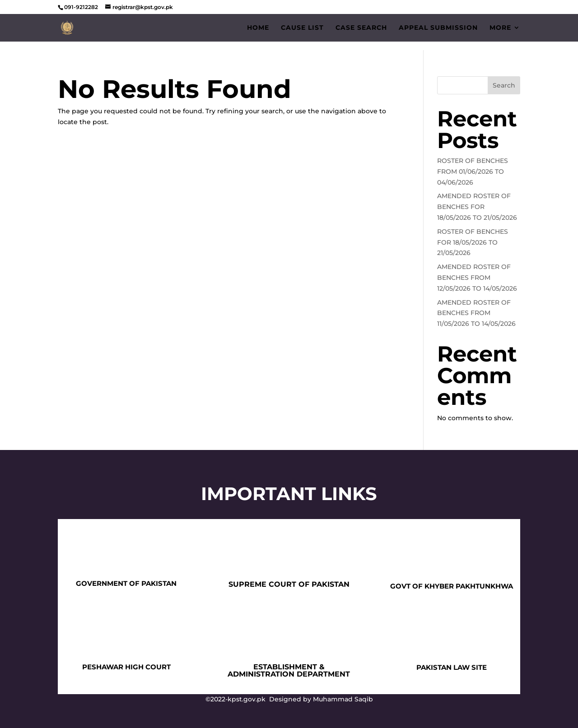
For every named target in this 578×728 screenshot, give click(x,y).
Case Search (361, 28)
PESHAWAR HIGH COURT (126, 667)
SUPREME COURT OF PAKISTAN (289, 584)
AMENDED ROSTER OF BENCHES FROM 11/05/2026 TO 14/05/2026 (476, 313)
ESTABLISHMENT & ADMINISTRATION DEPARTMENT (289, 670)
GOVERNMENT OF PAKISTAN (126, 583)
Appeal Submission (438, 28)
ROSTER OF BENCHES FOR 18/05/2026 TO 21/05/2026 (473, 242)
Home (258, 28)
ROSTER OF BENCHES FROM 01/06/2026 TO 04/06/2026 (473, 172)
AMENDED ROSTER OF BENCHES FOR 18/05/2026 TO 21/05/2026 (477, 207)
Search (504, 85)
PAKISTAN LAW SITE (452, 667)
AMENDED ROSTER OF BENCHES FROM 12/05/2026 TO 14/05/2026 (477, 278)
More (500, 28)
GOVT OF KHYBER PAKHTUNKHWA (452, 586)
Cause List (302, 28)
